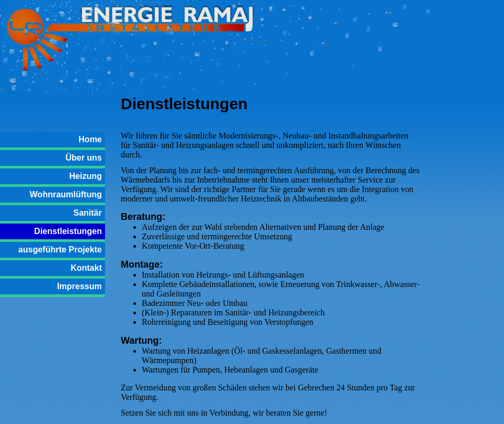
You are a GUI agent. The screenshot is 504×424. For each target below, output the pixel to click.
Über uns (84, 158)
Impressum (80, 286)
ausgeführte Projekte (60, 250)
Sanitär (88, 213)
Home (90, 139)
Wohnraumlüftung (66, 194)
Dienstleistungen (68, 231)
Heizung (86, 176)
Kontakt (86, 268)
